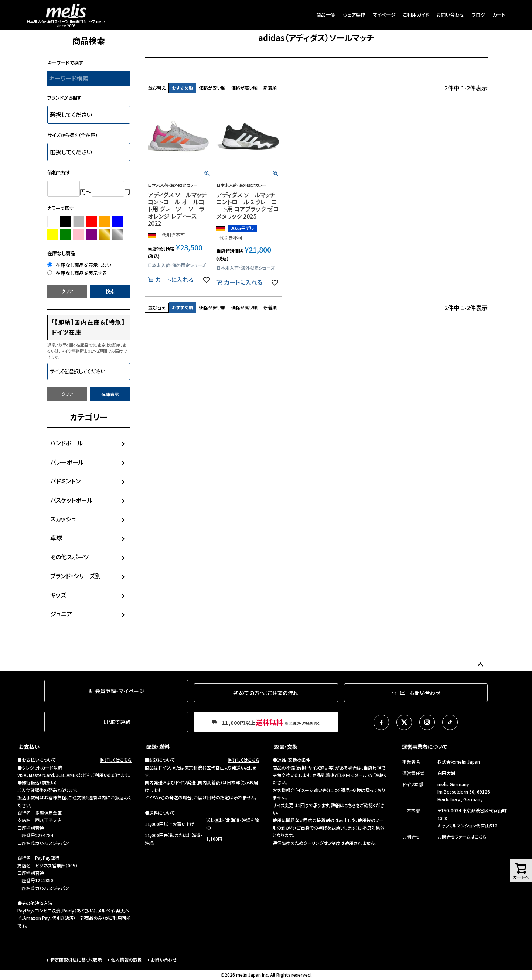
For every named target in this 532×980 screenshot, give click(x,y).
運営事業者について (424, 747)
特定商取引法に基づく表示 (76, 960)
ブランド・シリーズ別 (76, 576)
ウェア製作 (354, 15)
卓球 (56, 538)
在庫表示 (110, 394)
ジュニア (61, 614)
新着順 (270, 88)
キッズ (58, 595)
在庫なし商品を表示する (77, 273)
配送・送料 (158, 747)
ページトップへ (480, 665)
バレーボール (67, 462)
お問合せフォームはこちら (462, 837)
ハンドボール (66, 443)
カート (499, 15)
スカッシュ (63, 519)
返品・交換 (286, 747)
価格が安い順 (212, 88)
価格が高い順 (244, 88)
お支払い (29, 747)
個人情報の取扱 (126, 960)
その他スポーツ (69, 557)
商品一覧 (326, 15)
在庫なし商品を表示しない (79, 265)
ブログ (478, 15)
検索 (110, 291)
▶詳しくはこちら (116, 760)
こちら (350, 805)
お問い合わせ (450, 15)
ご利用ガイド (416, 15)
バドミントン (65, 481)
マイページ (384, 15)
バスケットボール (71, 500)
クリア (67, 291)
